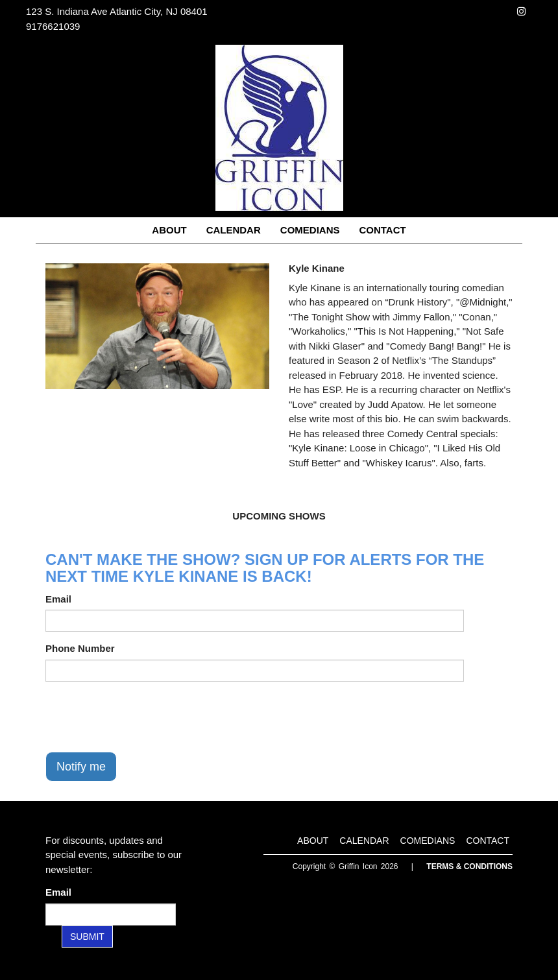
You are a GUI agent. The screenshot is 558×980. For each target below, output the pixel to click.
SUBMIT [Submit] (87, 937)
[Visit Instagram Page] (521, 11)
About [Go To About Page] (169, 230)
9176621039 (53, 26)
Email (58, 599)
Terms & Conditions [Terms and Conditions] (469, 866)
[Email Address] (111, 914)
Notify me (81, 767)
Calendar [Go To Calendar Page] (234, 230)
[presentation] (144, 717)
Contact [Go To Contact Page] (382, 230)
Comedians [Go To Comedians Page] (310, 230)
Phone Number (80, 648)
